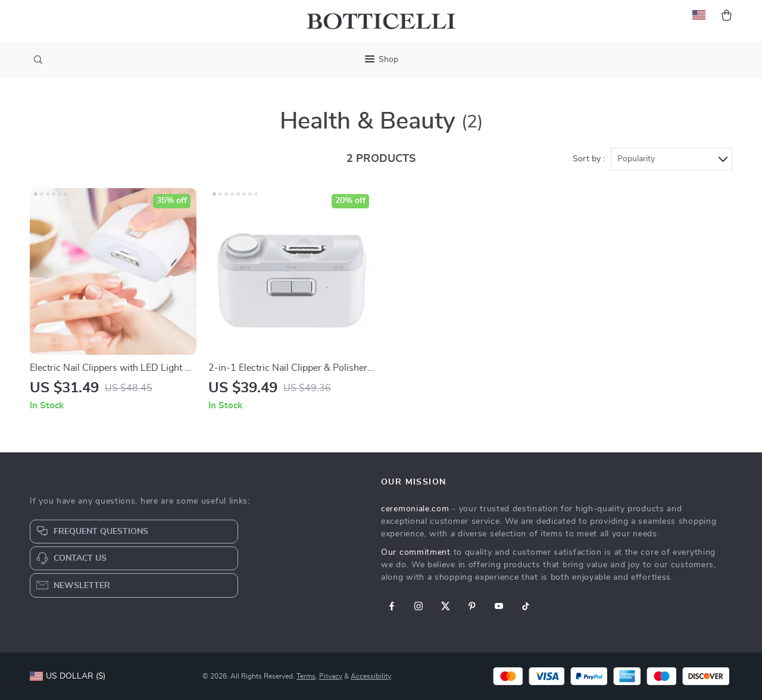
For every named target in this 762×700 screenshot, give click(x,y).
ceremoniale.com (415, 509)
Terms (306, 676)
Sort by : (589, 159)
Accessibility (371, 676)
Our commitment (416, 552)
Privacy (331, 676)
